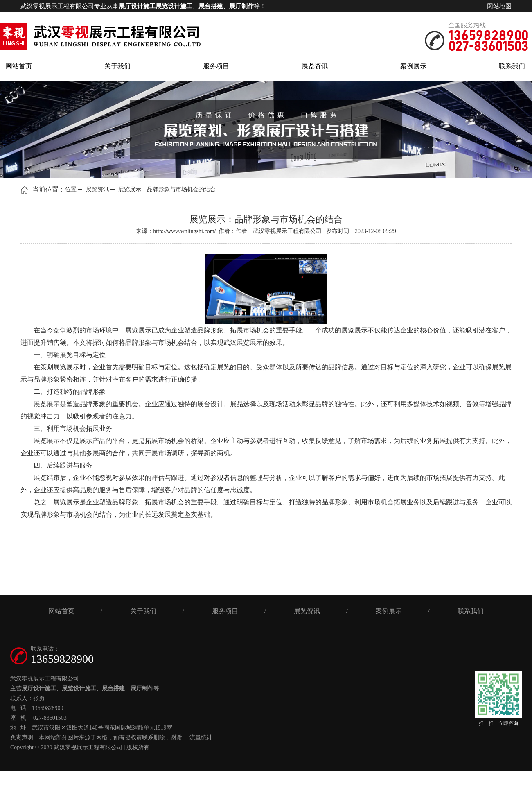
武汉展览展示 (243, 342)
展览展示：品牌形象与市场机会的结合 (167, 189)
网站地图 (499, 6)
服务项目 (216, 66)
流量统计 (201, 738)
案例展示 (413, 66)
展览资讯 (315, 66)
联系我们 (512, 66)
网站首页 (19, 66)
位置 (71, 189)
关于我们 (117, 66)
